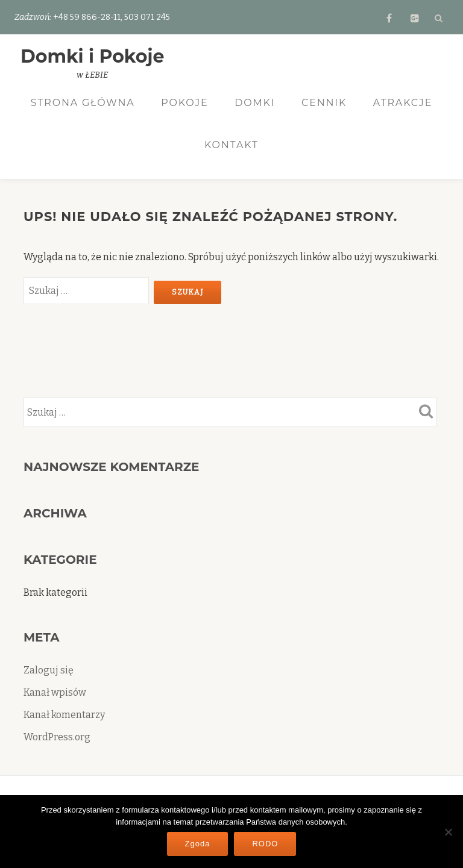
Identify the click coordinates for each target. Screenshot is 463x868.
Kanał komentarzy (64, 715)
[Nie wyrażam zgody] (448, 832)
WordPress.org (57, 738)
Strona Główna (83, 103)
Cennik (324, 103)
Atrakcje (403, 103)
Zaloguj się (49, 671)
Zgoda (198, 844)
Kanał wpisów (55, 693)
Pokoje (184, 103)
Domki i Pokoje (92, 56)
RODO (265, 844)
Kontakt (231, 145)
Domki (255, 103)
